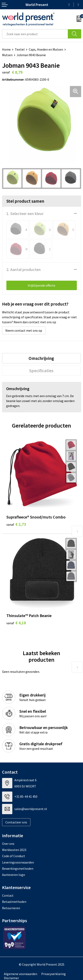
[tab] (41, 358)
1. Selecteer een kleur (25, 213)
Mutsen (7, 55)
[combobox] (35, 34)
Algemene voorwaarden (21, 974)
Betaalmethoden (14, 902)
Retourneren (11, 908)
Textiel (20, 49)
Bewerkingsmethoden (18, 868)
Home (6, 49)
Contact (8, 895)
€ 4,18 (16, 623)
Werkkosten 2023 (14, 850)
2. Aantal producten (24, 269)
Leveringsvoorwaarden (18, 862)
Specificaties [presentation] (41, 371)
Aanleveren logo (14, 875)
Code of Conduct (14, 856)
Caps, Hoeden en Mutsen (46, 49)
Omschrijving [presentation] (41, 358)
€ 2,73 (16, 524)
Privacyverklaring (54, 974)
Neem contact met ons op (24, 330)
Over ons (8, 844)
